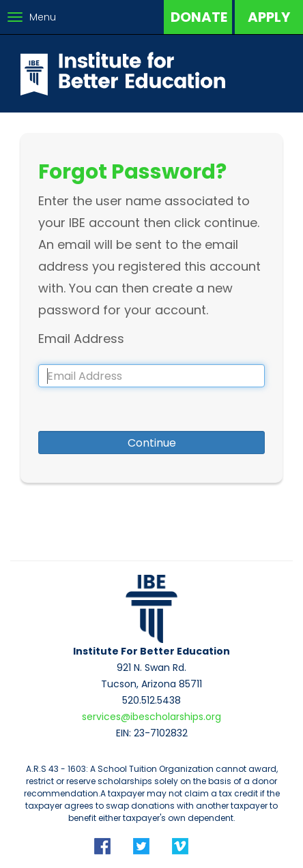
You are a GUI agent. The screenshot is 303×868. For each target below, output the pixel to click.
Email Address (81, 339)
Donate (199, 17)
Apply (269, 17)
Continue (152, 443)
